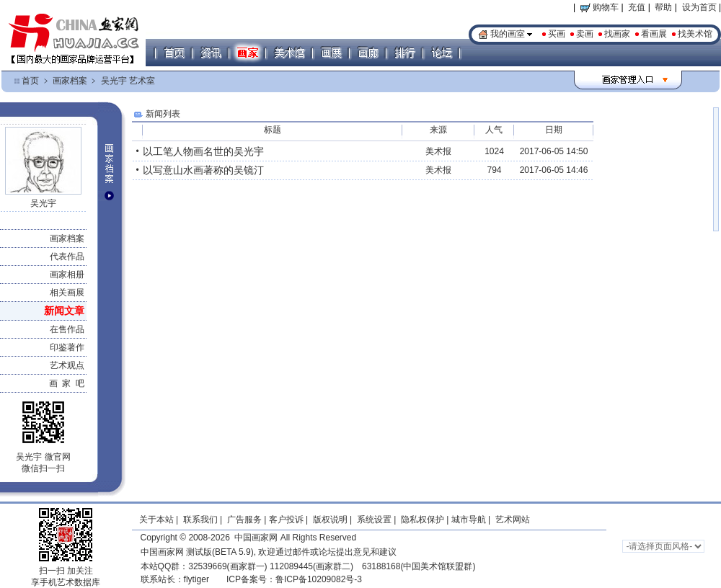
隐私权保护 (423, 520)
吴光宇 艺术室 (128, 81)
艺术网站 (512, 520)
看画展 (654, 34)
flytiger (196, 579)
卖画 (585, 34)
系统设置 (374, 520)
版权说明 (330, 520)
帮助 (663, 7)
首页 (30, 81)
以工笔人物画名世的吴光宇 (203, 151)
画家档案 (70, 81)
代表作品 (67, 257)
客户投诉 (286, 520)
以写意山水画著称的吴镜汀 (203, 170)
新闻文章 (64, 311)
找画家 (617, 34)
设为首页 (699, 7)
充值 (637, 7)
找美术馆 (695, 34)
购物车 (600, 7)
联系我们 (200, 520)
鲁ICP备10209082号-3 (319, 579)
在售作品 (67, 329)
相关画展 (67, 293)
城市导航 (469, 520)
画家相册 (67, 275)
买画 (557, 34)
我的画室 (508, 34)
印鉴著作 (67, 347)
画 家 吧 (67, 383)
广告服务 (244, 520)
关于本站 (156, 520)
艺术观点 (67, 365)
